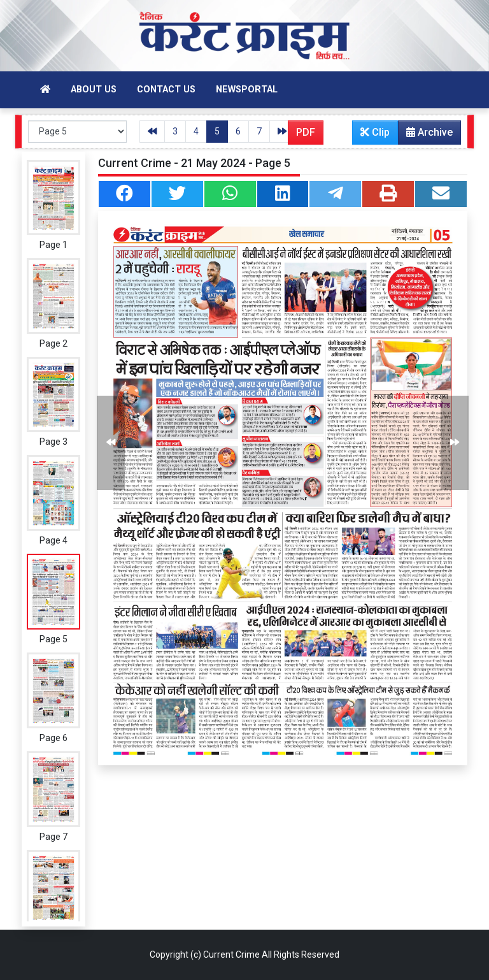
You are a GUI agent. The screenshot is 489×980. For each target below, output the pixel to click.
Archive (426, 135)
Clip (375, 132)
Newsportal (247, 90)
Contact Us (166, 90)
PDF (306, 132)
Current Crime (231, 955)
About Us (94, 90)
